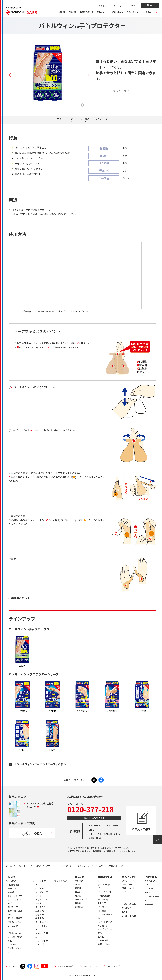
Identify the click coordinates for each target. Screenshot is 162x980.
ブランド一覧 (128, 881)
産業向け (80, 877)
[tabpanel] (49, 73)
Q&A (125, 912)
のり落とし (103, 926)
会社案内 (149, 888)
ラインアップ (101, 119)
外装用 (78, 884)
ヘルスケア (36, 866)
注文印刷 (79, 907)
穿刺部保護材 (104, 896)
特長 (59, 119)
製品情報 (32, 12)
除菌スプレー (104, 944)
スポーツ (50, 866)
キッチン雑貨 (61, 881)
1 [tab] (69, 105)
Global (135, 5)
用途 (71, 119)
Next (87, 75)
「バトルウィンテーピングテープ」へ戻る (40, 764)
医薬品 (101, 937)
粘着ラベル (41, 911)
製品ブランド (129, 877)
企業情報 (150, 5)
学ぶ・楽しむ (129, 904)
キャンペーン (128, 884)
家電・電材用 (81, 899)
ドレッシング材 (105, 892)
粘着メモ (40, 914)
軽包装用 (79, 881)
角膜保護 (102, 911)
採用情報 (149, 904)
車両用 (78, 892)
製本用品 (40, 918)
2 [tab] (75, 105)
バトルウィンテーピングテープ (75, 866)
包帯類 (101, 907)
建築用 (78, 896)
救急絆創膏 (103, 899)
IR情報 (148, 892)
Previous (12, 75)
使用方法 (85, 119)
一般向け (21, 866)
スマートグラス (105, 922)
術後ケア (102, 903)
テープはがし (42, 922)
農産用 (78, 888)
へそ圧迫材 (103, 940)
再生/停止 (82, 105)
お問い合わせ (120, 5)
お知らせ (102, 5)
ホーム (9, 866)
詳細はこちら (21, 598)
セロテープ (41, 889)
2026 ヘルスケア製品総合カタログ (40, 805)
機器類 (78, 903)
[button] (61, 12)
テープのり (40, 907)
